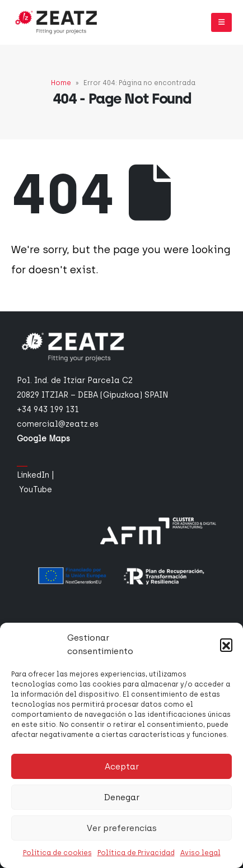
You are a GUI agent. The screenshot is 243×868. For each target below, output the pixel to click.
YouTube (36, 490)
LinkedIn (33, 475)
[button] (226, 645)
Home (61, 83)
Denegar (122, 797)
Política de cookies (57, 853)
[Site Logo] (56, 22)
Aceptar (122, 767)
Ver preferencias (122, 828)
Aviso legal (200, 853)
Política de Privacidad (136, 853)
